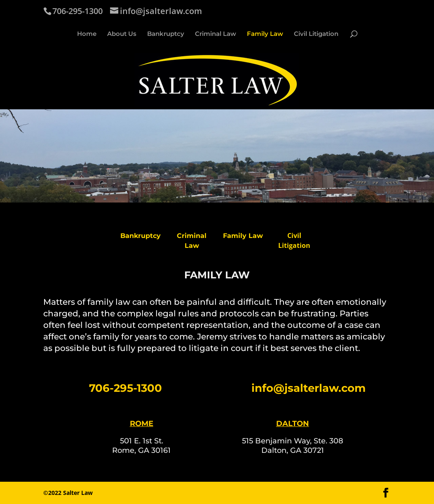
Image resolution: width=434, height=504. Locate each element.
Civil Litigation (316, 34)
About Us (122, 34)
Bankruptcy (166, 34)
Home (87, 34)
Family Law (265, 34)
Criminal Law (216, 34)
